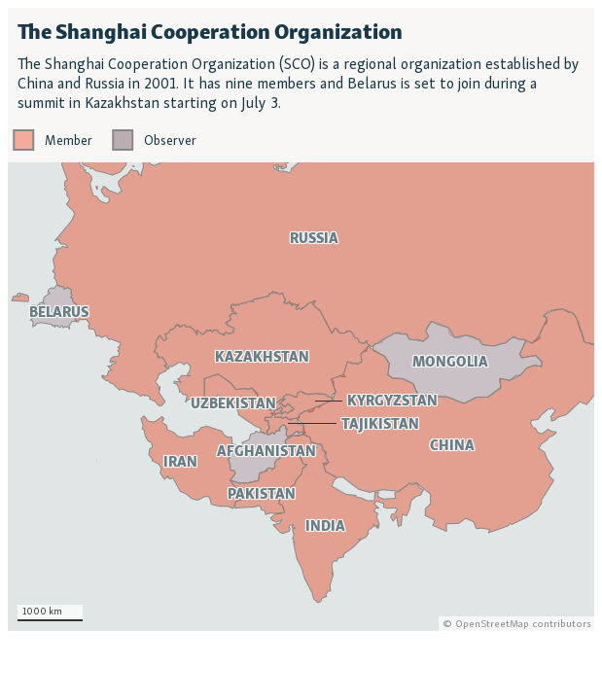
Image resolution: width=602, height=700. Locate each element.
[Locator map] (301, 319)
